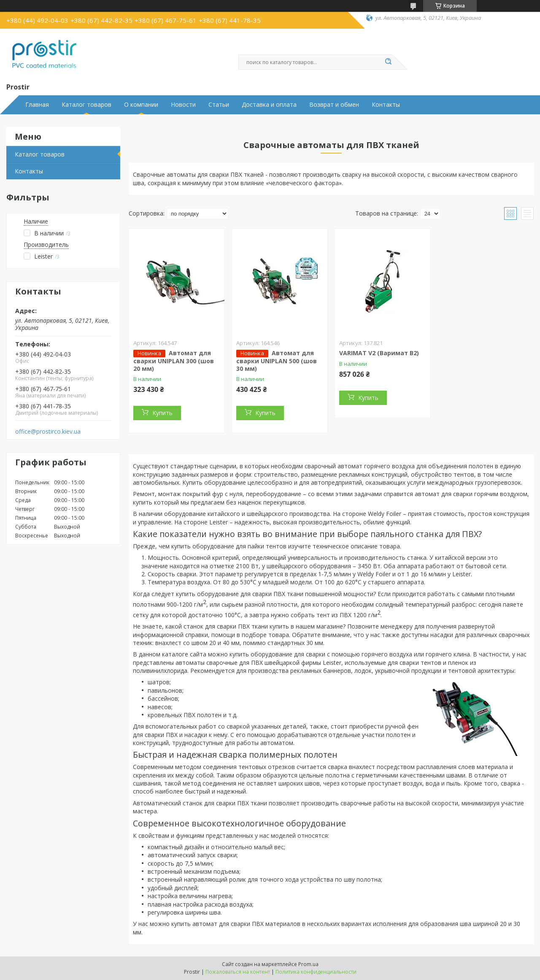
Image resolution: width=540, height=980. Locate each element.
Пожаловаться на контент (238, 972)
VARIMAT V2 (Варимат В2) (379, 353)
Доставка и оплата (269, 105)
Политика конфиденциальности (316, 972)
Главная (37, 105)
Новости (183, 105)
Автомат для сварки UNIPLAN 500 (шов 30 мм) (277, 361)
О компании (141, 105)
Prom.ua (308, 964)
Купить (162, 413)
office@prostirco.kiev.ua (48, 432)
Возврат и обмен (334, 105)
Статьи (219, 105)
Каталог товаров (86, 105)
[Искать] (388, 62)
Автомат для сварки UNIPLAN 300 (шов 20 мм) (174, 361)
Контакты (386, 105)
